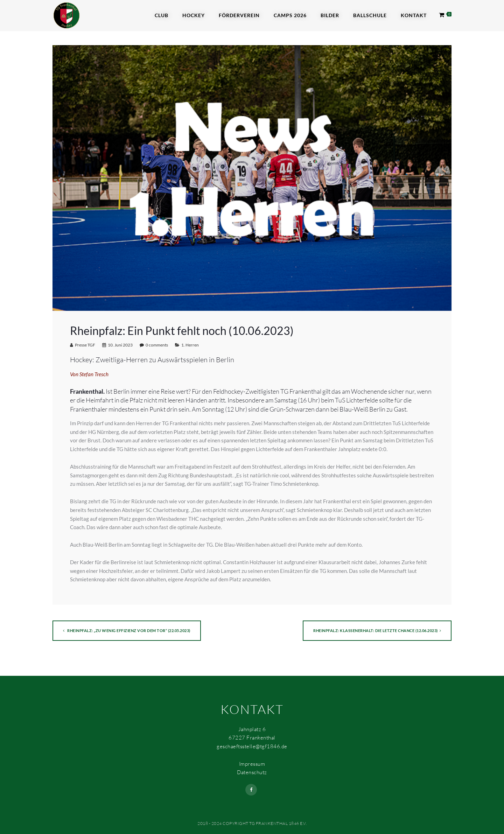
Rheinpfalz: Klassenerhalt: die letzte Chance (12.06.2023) (377, 630)
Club (162, 15)
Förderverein (239, 15)
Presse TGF (85, 345)
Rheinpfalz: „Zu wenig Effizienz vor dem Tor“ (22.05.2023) (127, 630)
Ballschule (370, 15)
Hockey (194, 15)
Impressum (252, 764)
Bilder (330, 15)
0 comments (157, 345)
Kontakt (414, 15)
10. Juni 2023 (120, 345)
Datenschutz (252, 772)
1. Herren (190, 345)
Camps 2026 (290, 15)
